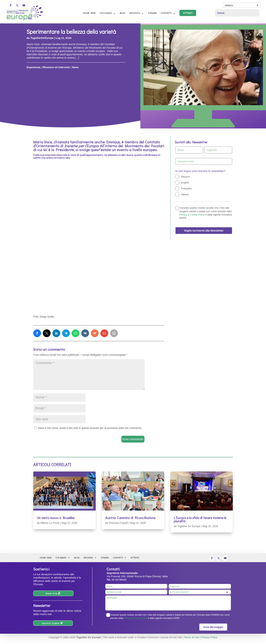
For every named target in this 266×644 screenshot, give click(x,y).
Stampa (152, 13)
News (75, 67)
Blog (122, 13)
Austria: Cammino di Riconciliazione (130, 518)
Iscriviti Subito (51, 623)
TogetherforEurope (42, 38)
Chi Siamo (106, 13)
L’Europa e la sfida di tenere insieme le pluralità (200, 519)
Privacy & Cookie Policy (192, 215)
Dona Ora (51, 593)
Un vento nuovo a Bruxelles (56, 518)
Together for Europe (189, 526)
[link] (37, 333)
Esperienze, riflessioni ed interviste (48, 67)
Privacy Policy (209, 637)
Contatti (166, 13)
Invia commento (133, 439)
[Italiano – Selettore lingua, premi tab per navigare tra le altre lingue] (242, 5)
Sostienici (41, 569)
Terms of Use (192, 637)
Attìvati (188, 13)
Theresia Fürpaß (118, 523)
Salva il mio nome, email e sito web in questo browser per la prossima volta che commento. (90, 428)
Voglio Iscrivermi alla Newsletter (204, 231)
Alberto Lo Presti (50, 523)
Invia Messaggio (213, 627)
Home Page (89, 13)
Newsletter (42, 605)
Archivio (135, 13)
